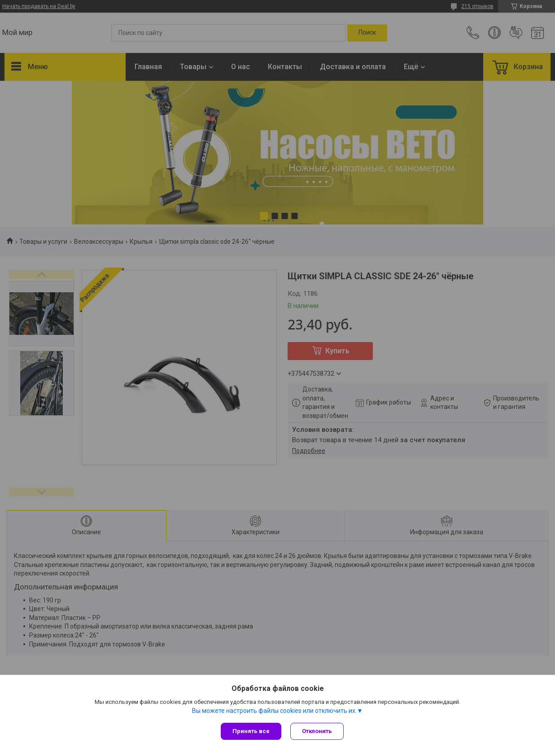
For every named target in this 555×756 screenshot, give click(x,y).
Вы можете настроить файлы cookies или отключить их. (274, 711)
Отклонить (317, 731)
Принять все (251, 731)
